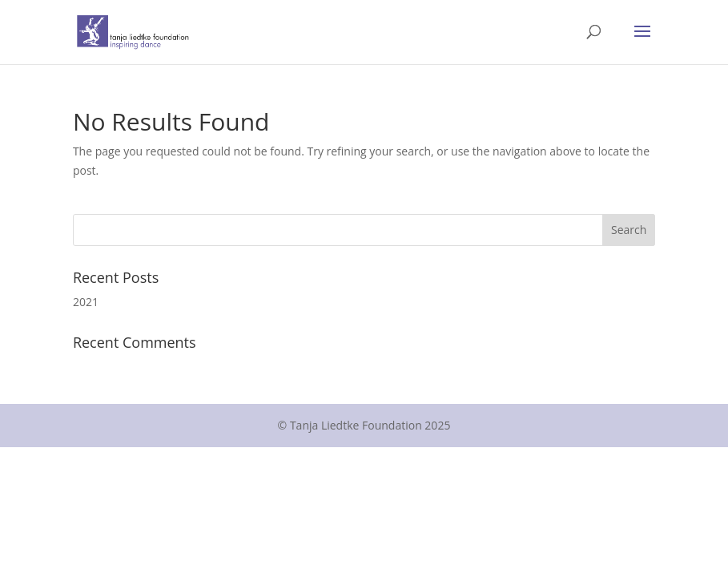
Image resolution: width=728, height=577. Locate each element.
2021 (86, 302)
